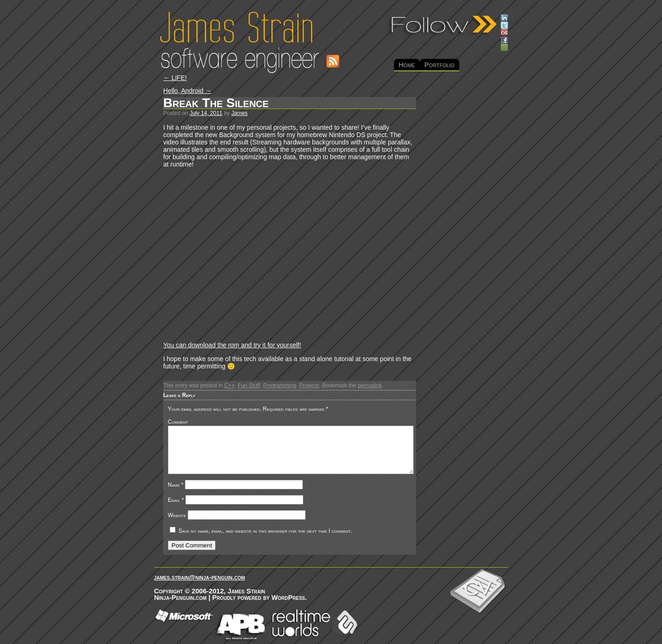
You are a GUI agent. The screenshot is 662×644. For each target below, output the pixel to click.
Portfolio (439, 65)
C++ (230, 385)
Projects (309, 385)
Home (407, 65)
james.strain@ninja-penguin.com (200, 577)
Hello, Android (187, 91)
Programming (280, 385)
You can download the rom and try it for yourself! (232, 345)
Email (176, 500)
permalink (370, 385)
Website (177, 515)
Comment (178, 422)
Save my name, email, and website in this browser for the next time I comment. (265, 531)
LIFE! (175, 78)
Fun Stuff (249, 385)
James (239, 113)
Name (176, 485)
